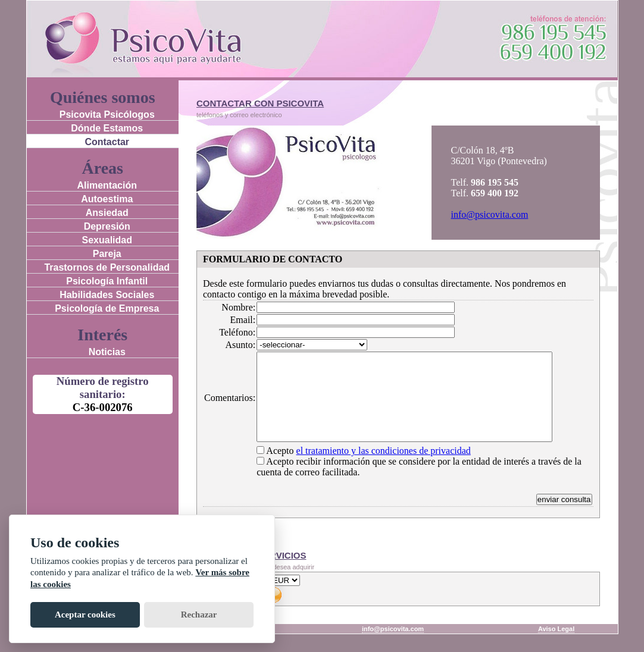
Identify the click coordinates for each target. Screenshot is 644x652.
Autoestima (107, 199)
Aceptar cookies (85, 615)
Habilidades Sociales (107, 295)
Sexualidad (107, 240)
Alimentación (107, 185)
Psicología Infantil (107, 281)
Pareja (107, 254)
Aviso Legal (556, 647)
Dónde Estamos (107, 128)
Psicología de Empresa (107, 308)
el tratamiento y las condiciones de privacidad (384, 468)
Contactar (107, 142)
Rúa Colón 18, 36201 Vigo (159, 647)
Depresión (107, 226)
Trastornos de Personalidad (107, 267)
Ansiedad (107, 213)
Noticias (107, 352)
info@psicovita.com (490, 214)
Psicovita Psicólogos (107, 115)
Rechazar (199, 615)
